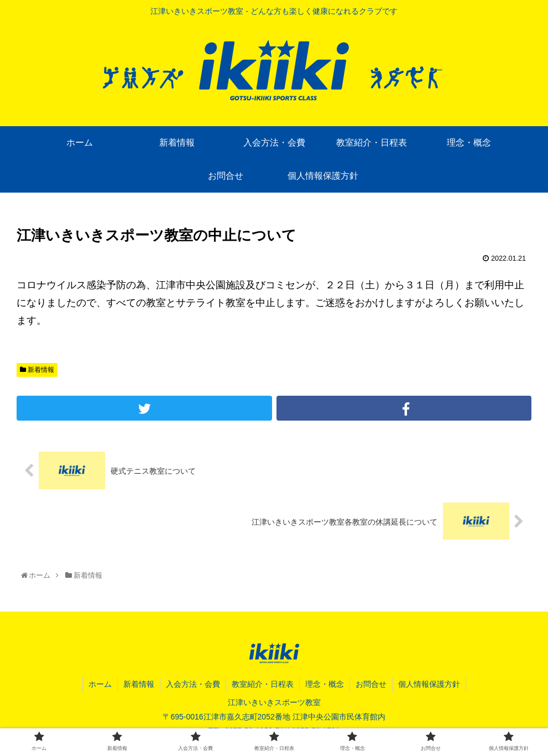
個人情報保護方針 (429, 684)
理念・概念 (325, 684)
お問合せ (371, 684)
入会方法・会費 (193, 684)
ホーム (100, 684)
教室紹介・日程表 (263, 684)
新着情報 (37, 370)
